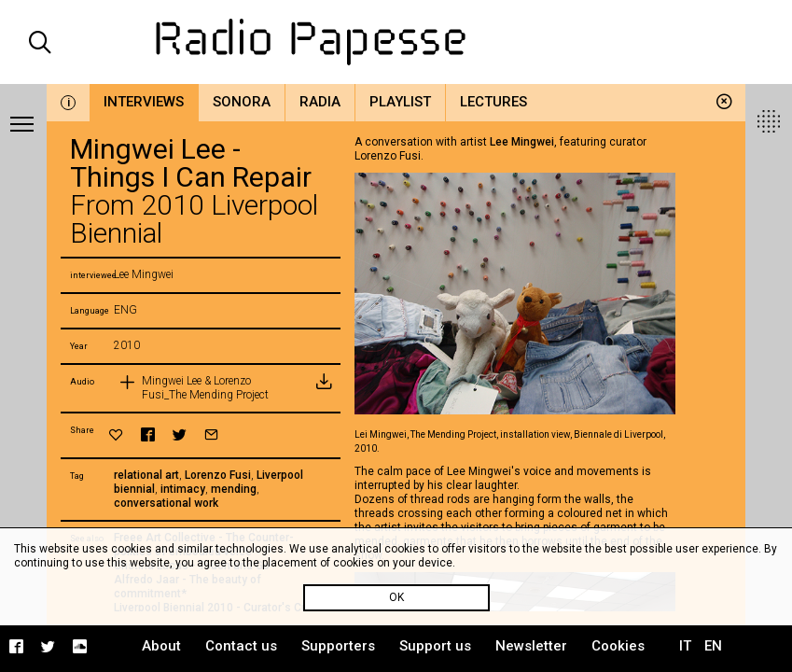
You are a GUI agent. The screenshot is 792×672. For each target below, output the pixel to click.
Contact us (241, 646)
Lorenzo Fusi (218, 475)
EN (713, 646)
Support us (435, 646)
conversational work (166, 503)
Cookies (618, 646)
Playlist (400, 102)
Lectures (493, 102)
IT (685, 646)
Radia (320, 102)
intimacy (183, 489)
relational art (146, 475)
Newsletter (531, 646)
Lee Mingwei (522, 142)
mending (234, 489)
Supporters (338, 646)
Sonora (242, 102)
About (161, 646)
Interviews (144, 102)
